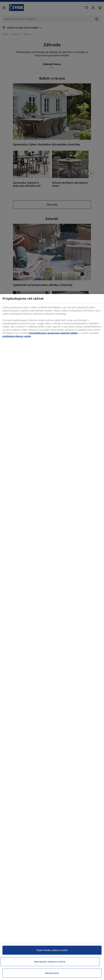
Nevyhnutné (52, 973)
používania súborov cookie (17, 336)
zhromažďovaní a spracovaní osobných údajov (53, 333)
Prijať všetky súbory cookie (52, 950)
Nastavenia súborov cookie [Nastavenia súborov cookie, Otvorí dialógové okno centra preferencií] (50, 962)
